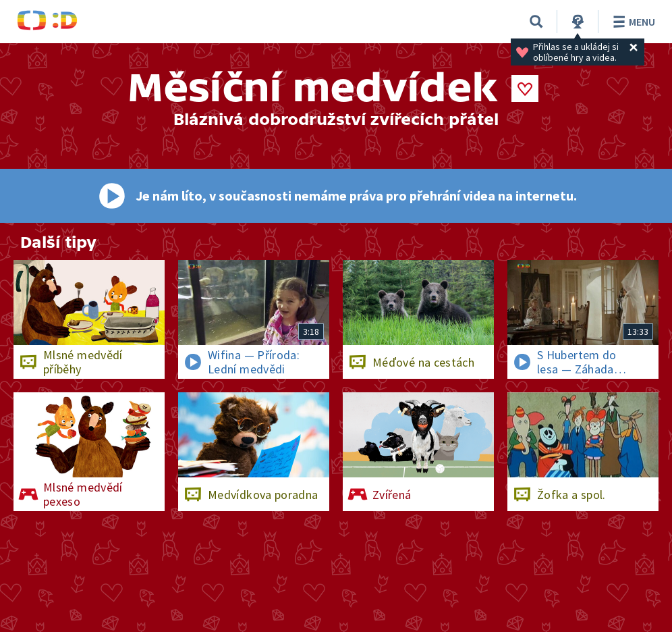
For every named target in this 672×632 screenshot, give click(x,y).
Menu (632, 22)
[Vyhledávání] (536, 22)
